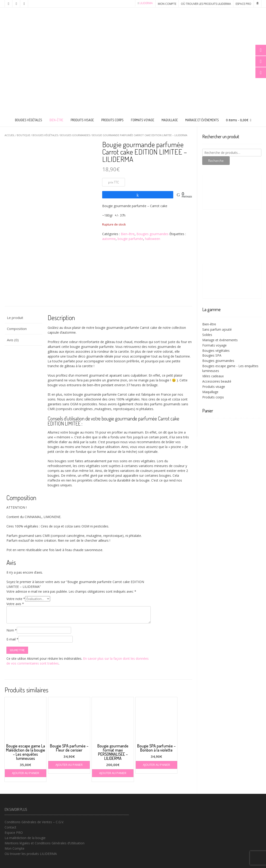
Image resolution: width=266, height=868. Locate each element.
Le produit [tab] (15, 318)
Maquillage (170, 120)
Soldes (207, 335)
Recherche (216, 161)
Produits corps (112, 120)
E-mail (12, 639)
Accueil (10, 135)
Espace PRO (243, 4)
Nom (12, 630)
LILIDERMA (146, 3)
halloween (153, 239)
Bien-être (56, 120)
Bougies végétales (29, 120)
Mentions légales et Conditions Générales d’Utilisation (45, 843)
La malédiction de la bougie (25, 838)
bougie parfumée (130, 239)
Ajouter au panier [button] (26, 773)
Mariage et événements (202, 120)
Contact (10, 827)
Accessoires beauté (217, 381)
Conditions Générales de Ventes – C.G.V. (34, 822)
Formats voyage (143, 120)
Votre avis (15, 604)
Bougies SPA (212, 355)
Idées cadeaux (213, 376)
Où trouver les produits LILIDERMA (206, 4)
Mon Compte (167, 4)
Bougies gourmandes (75, 135)
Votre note (16, 599)
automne (109, 239)
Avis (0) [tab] (13, 340)
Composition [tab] (17, 329)
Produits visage (82, 120)
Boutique (24, 135)
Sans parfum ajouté (217, 329)
